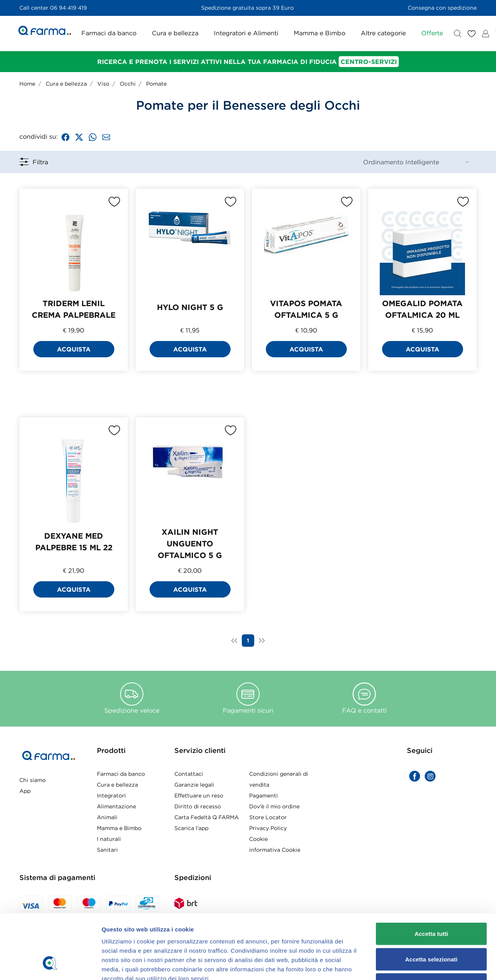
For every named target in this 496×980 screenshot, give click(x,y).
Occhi (128, 84)
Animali (107, 817)
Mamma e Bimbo (119, 828)
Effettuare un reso (199, 796)
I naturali (109, 839)
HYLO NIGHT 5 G (190, 307)
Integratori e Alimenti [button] (246, 33)
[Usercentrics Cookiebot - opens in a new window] (50, 544)
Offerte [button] (432, 33)
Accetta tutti (431, 457)
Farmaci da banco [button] (109, 33)
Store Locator (268, 817)
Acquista (74, 349)
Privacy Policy (268, 828)
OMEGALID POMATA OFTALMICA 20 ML (422, 309)
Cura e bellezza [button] (175, 33)
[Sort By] (416, 162)
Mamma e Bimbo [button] (319, 33)
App (25, 791)
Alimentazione (116, 806)
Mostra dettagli (408, 544)
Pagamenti (263, 796)
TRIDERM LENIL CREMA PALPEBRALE (74, 309)
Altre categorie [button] (383, 33)
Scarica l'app (191, 828)
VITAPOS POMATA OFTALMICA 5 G (306, 309)
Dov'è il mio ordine (274, 806)
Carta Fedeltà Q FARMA (207, 817)
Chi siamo (33, 780)
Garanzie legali (194, 785)
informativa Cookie (275, 850)
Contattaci (189, 774)
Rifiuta (431, 508)
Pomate (156, 84)
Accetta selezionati (431, 483)
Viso (103, 84)
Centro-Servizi (369, 62)
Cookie (258, 839)
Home (27, 84)
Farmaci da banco (121, 774)
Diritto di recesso (198, 806)
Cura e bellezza (66, 84)
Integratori (111, 796)
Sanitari (107, 850)
